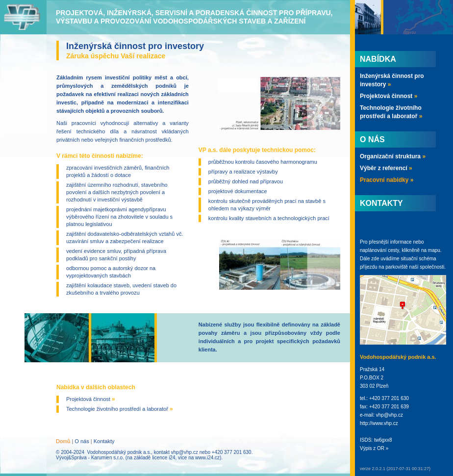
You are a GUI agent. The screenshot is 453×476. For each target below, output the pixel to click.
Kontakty (104, 441)
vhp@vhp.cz (185, 452)
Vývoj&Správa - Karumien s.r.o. (90, 458)
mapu (434, 250)
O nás (82, 441)
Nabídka (378, 59)
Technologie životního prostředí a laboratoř (120, 409)
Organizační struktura (393, 156)
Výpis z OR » (374, 448)
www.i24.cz (207, 458)
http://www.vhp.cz (379, 423)
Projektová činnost (91, 399)
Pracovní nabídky (387, 180)
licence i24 (164, 458)
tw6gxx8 (383, 440)
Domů (63, 441)
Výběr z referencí (386, 168)
